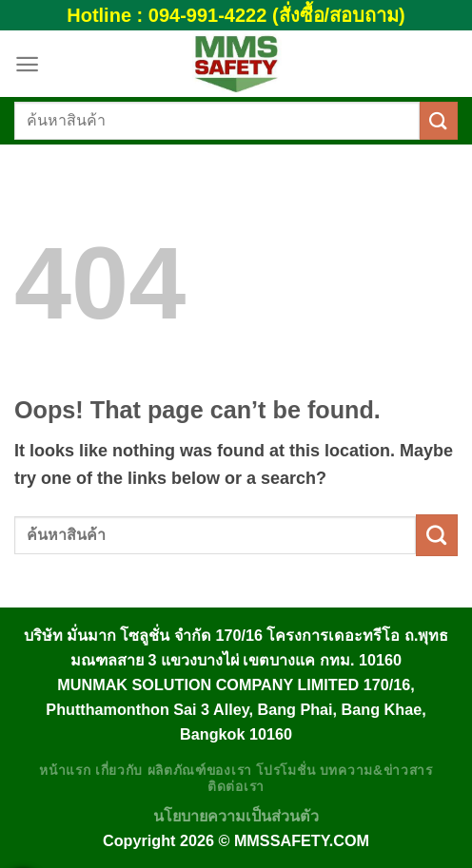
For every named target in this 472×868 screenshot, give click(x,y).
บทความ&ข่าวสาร (376, 771)
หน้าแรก (65, 771)
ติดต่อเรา (236, 787)
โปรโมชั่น (285, 771)
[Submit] (439, 120)
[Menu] (27, 64)
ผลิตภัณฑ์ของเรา (200, 771)
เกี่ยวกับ (119, 771)
